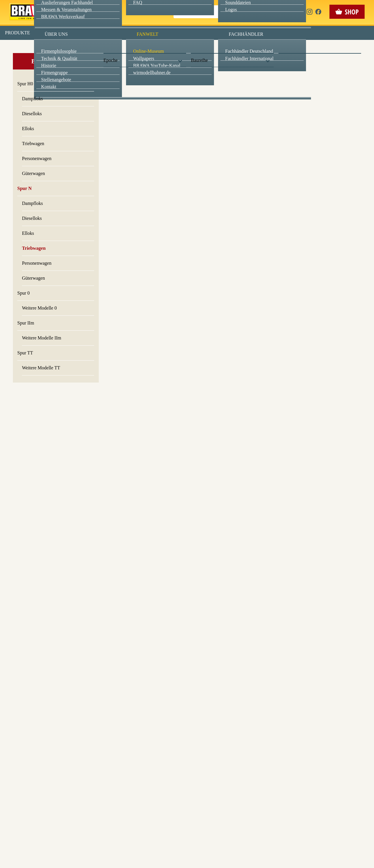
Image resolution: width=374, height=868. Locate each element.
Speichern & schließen (187, 93)
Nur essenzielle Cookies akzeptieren (187, 109)
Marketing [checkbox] (162, 48)
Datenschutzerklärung (237, 135)
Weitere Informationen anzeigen (187, 122)
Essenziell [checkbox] (135, 48)
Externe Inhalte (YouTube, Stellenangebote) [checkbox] (162, 61)
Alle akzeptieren (187, 76)
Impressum (207, 135)
